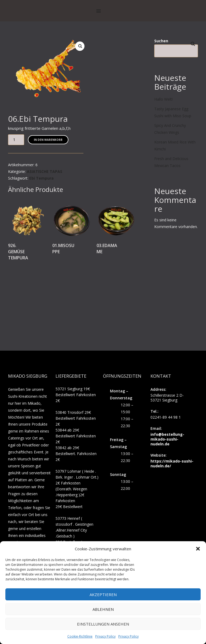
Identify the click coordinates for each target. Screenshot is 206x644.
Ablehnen (103, 609)
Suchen (161, 41)
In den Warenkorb (48, 140)
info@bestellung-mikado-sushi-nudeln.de (167, 439)
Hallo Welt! (163, 99)
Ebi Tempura (41, 178)
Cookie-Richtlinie (80, 636)
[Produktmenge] (16, 140)
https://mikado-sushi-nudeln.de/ (172, 463)
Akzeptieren (103, 594)
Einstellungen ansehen (103, 624)
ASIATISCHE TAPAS (45, 171)
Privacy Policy (105, 636)
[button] (198, 549)
